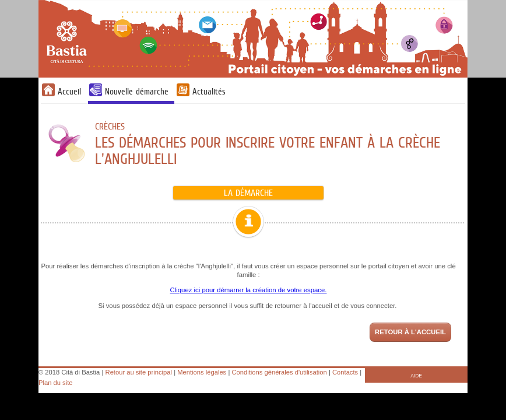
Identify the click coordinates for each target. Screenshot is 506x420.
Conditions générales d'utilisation (280, 372)
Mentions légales (202, 372)
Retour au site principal (139, 372)
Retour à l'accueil (410, 332)
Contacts (345, 372)
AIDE (416, 376)
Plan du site (55, 383)
